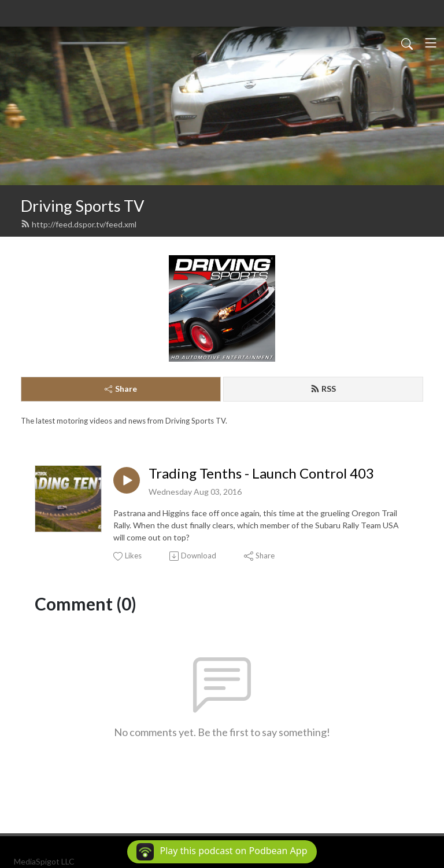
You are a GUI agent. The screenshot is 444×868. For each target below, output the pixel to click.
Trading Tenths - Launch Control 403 (261, 473)
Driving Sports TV (82, 206)
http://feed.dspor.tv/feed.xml (79, 224)
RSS (323, 389)
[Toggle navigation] (431, 43)
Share (121, 389)
